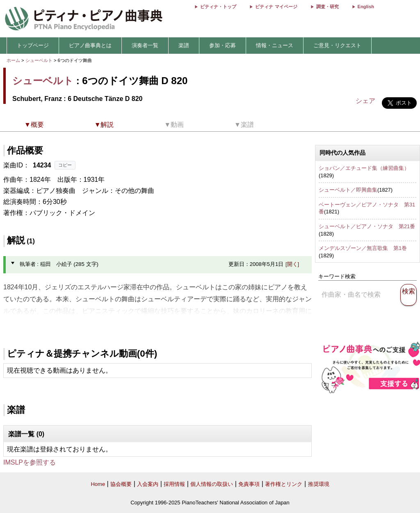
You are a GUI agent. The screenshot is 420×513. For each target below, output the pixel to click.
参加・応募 (223, 45)
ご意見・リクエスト (337, 45)
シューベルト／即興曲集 (348, 190)
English (366, 7)
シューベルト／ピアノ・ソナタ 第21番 (367, 226)
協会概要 (121, 484)
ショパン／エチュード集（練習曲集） (364, 168)
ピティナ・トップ (218, 7)
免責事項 (249, 484)
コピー (65, 165)
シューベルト (39, 60)
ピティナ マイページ (276, 7)
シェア (365, 101)
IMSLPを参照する (30, 462)
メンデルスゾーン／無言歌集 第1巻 (363, 248)
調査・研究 (328, 7)
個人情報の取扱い (212, 484)
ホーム (13, 60)
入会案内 (148, 484)
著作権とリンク (284, 484)
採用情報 (174, 484)
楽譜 (184, 45)
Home (98, 484)
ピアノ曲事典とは (90, 45)
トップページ (33, 45)
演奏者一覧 (145, 45)
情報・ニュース (275, 45)
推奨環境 (319, 484)
